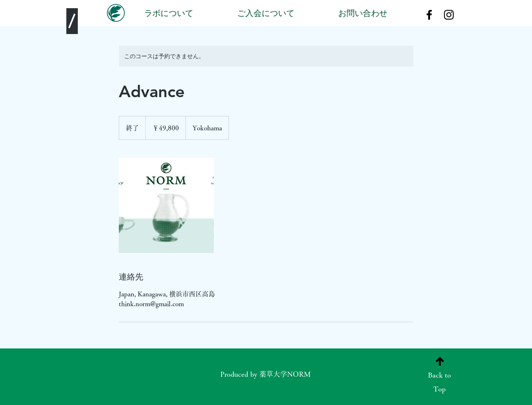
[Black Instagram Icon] (449, 15)
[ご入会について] (266, 15)
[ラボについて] (169, 15)
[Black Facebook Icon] (429, 15)
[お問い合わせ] (363, 15)
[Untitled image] (166, 205)
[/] (72, 21)
